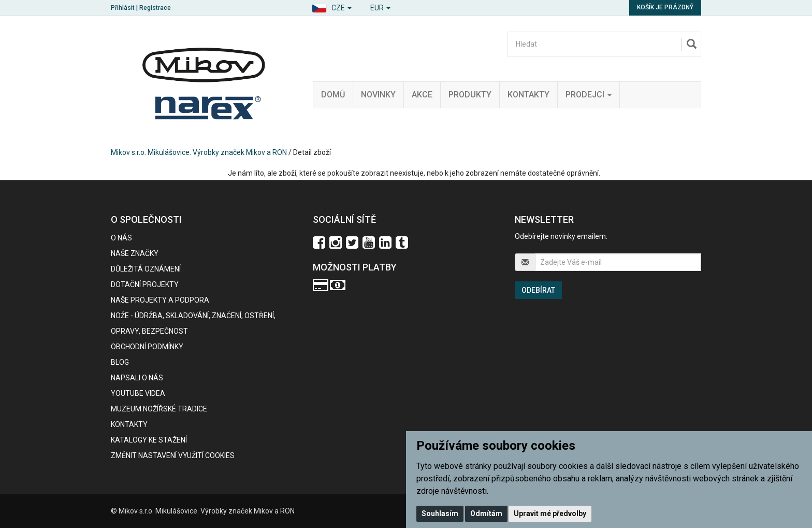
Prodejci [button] (589, 95)
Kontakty (528, 95)
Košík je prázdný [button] (665, 7)
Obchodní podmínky (147, 347)
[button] (332, 6)
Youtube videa (138, 393)
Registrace (155, 8)
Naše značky (135, 253)
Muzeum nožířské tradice (159, 409)
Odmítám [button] (486, 513)
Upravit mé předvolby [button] (550, 513)
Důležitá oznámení (146, 269)
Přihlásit (123, 8)
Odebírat (538, 290)
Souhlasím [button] (440, 513)
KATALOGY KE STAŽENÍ (149, 440)
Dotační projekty (145, 284)
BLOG (120, 362)
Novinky (378, 95)
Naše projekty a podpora (160, 300)
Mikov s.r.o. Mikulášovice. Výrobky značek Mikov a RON (199, 152)
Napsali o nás (137, 378)
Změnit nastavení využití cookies (173, 455)
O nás (121, 238)
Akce (422, 95)
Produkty (470, 95)
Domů (333, 95)
